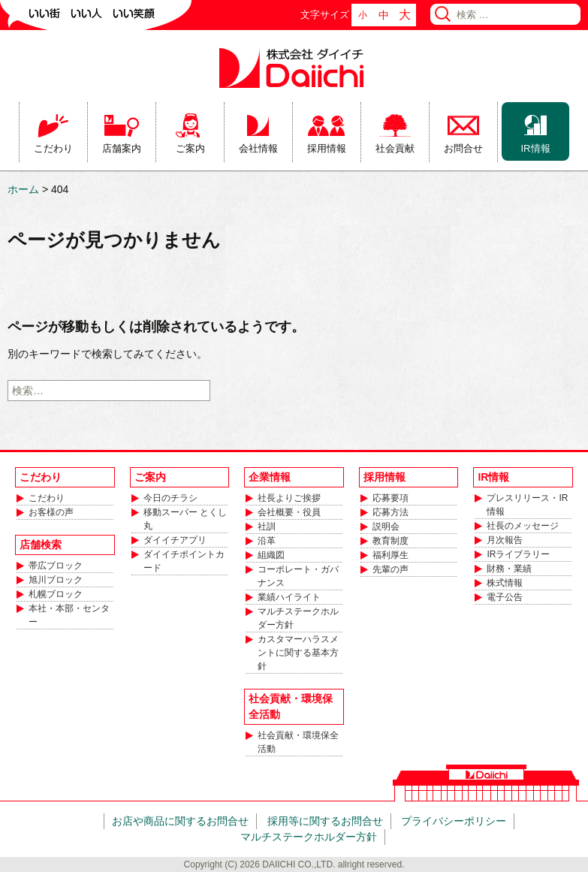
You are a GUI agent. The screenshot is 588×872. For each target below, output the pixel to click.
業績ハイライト (289, 597)
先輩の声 (390, 569)
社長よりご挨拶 (289, 498)
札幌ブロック (56, 594)
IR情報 (536, 148)
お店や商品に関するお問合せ (180, 821)
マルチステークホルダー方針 (298, 618)
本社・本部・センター (69, 615)
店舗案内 (122, 148)
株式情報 (505, 583)
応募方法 (390, 512)
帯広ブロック (56, 566)
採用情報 (327, 148)
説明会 (386, 527)
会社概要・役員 (289, 512)
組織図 (271, 555)
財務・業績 (509, 569)
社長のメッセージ (523, 526)
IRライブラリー (518, 554)
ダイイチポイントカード (184, 561)
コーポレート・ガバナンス (298, 576)
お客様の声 (51, 512)
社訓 (267, 527)
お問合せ (463, 148)
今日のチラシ (170, 498)
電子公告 (505, 597)
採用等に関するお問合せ (325, 821)
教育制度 (390, 541)
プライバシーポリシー (454, 821)
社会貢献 (395, 148)
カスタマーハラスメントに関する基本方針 (298, 653)
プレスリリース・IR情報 (527, 505)
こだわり (53, 148)
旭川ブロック (56, 580)
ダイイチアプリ (175, 540)
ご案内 (190, 148)
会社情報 (258, 148)
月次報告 (505, 540)
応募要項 (390, 498)
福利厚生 (390, 555)
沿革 (267, 541)
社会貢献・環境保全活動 (298, 742)
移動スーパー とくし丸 (185, 519)
